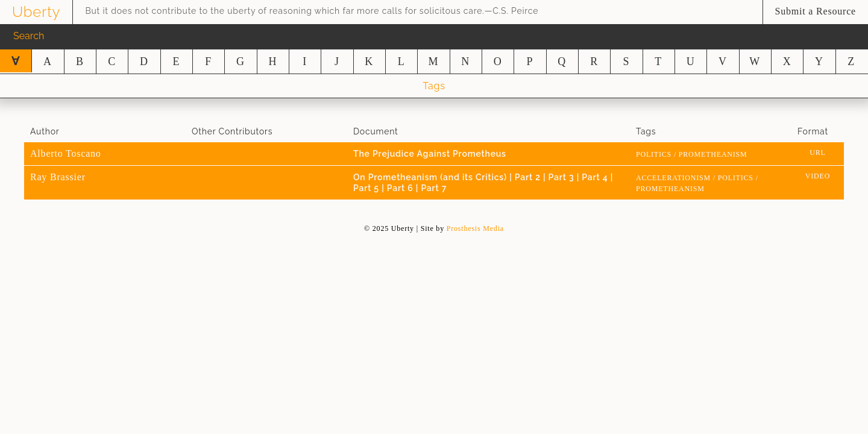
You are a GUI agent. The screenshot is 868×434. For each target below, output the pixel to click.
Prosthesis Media (475, 228)
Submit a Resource (816, 11)
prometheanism (713, 154)
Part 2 (529, 177)
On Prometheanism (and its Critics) (431, 177)
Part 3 (563, 177)
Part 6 (401, 188)
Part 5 (367, 188)
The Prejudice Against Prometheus (430, 154)
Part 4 (596, 177)
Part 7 (434, 188)
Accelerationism (673, 178)
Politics (654, 154)
